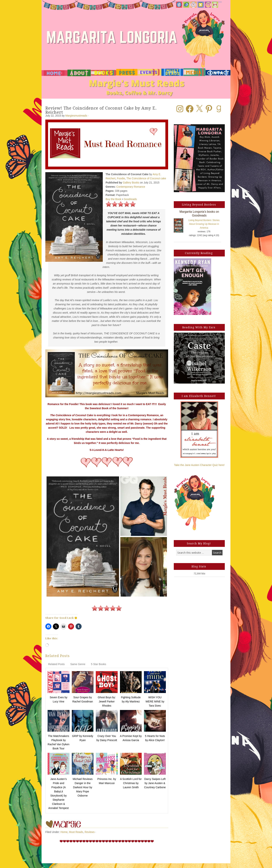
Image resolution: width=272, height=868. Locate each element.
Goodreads (130, 199)
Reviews (90, 832)
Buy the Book (113, 199)
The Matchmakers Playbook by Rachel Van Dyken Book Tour (58, 742)
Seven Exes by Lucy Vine (58, 699)
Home (64, 832)
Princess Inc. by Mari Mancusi (107, 781)
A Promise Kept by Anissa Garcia (131, 738)
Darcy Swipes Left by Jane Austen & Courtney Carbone (155, 783)
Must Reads (76, 832)
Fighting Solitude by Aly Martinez (131, 699)
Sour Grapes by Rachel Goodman (83, 699)
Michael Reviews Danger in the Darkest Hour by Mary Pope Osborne (83, 787)
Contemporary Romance (131, 187)
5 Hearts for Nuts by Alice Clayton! (155, 738)
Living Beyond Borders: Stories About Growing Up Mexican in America (204, 224)
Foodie (121, 178)
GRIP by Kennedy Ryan (83, 738)
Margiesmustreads (76, 116)
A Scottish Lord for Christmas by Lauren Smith (131, 783)
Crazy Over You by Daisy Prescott (107, 738)
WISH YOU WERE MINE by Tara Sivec (155, 701)
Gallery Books (131, 183)
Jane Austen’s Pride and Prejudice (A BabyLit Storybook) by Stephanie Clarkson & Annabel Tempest (59, 794)
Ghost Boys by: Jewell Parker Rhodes (107, 701)
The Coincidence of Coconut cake (146, 178)
